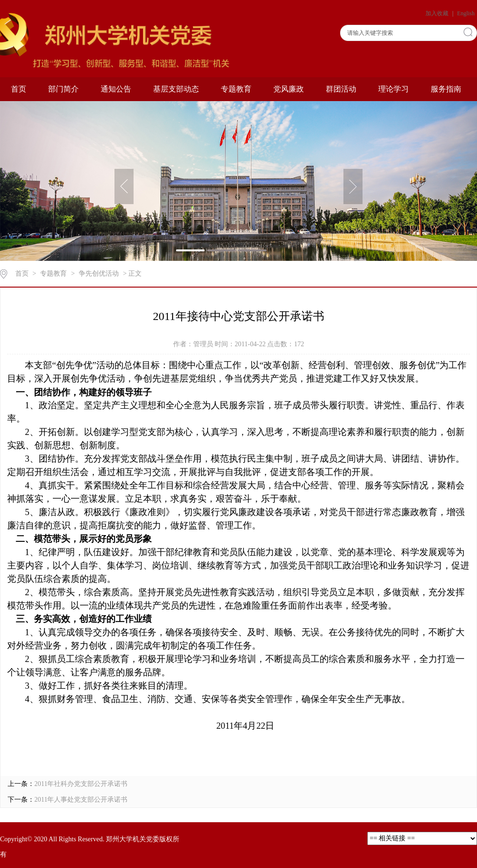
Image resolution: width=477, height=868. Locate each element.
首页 (19, 89)
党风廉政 (289, 89)
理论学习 (394, 89)
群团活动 (341, 89)
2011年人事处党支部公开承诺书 (81, 800)
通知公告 (116, 89)
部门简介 (63, 89)
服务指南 (446, 89)
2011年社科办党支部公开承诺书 (81, 784)
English (466, 13)
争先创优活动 (99, 274)
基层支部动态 (176, 89)
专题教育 (236, 89)
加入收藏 (438, 13)
